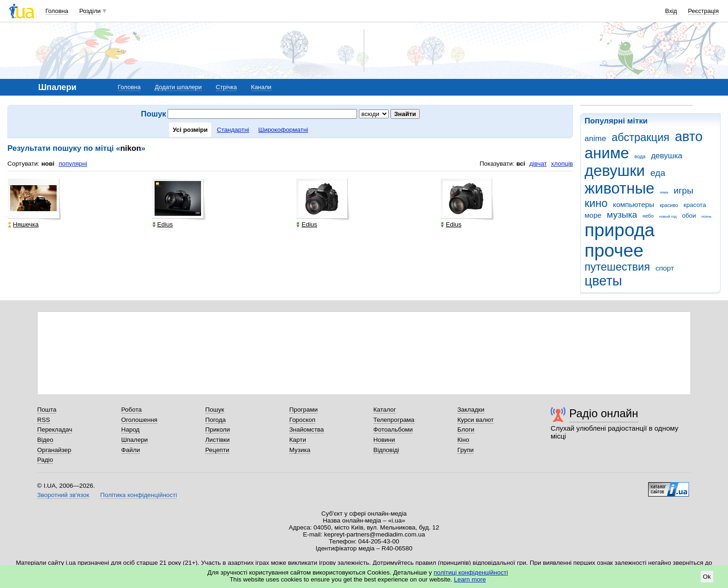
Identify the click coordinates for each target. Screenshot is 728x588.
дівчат (538, 164)
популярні (73, 164)
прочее (614, 250)
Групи (465, 450)
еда (658, 173)
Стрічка (226, 87)
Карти (298, 440)
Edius (163, 224)
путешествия (617, 267)
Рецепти (217, 450)
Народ (130, 430)
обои (689, 216)
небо (648, 216)
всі (521, 164)
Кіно (463, 440)
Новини (384, 440)
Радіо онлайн (604, 413)
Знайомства (307, 430)
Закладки (471, 410)
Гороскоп (302, 420)
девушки (615, 171)
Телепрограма (394, 420)
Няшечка (23, 224)
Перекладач (55, 430)
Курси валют (475, 420)
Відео (45, 440)
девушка (667, 156)
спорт (665, 268)
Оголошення (139, 420)
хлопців (562, 164)
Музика (300, 450)
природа (620, 230)
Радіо (45, 460)
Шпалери (134, 440)
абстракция (640, 137)
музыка (622, 215)
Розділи (90, 11)
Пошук (215, 410)
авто (689, 136)
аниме (607, 153)
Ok (707, 577)
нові (48, 164)
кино (596, 203)
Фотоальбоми (393, 430)
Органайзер (54, 450)
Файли (131, 450)
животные (619, 188)
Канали (261, 87)
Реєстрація (703, 11)
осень (707, 216)
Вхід (671, 11)
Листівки (218, 440)
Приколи (218, 430)
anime (595, 139)
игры (683, 191)
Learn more (470, 579)
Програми (303, 410)
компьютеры (634, 204)
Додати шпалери (178, 87)
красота (695, 205)
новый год (668, 216)
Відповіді (386, 450)
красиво (669, 205)
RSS (44, 420)
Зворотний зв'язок (63, 495)
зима (664, 192)
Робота (131, 410)
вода (640, 156)
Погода (215, 420)
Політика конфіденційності (139, 495)
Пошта (47, 410)
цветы (603, 281)
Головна (57, 11)
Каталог (385, 410)
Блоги (466, 430)
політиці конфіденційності (471, 572)
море (593, 215)
